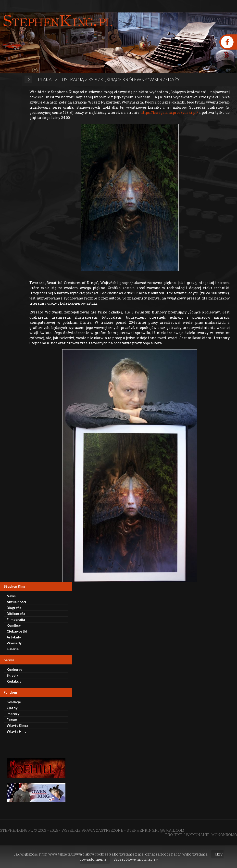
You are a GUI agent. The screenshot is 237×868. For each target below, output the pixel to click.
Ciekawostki (17, 631)
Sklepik (12, 675)
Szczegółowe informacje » (136, 859)
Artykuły (14, 637)
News (11, 596)
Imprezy (13, 714)
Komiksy (14, 625)
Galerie (13, 649)
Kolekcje (14, 702)
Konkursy (14, 669)
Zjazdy (12, 708)
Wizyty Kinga (17, 725)
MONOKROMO (224, 835)
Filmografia (16, 619)
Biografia (14, 608)
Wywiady (14, 643)
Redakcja (14, 681)
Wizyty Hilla (17, 731)
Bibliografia (16, 614)
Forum (12, 719)
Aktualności (16, 602)
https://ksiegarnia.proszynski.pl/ (169, 112)
